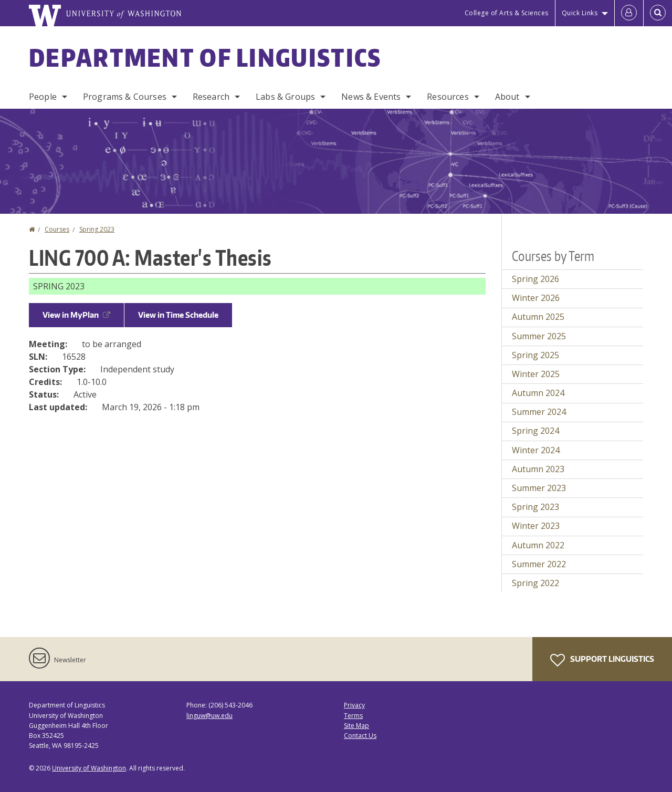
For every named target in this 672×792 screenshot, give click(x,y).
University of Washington (89, 768)
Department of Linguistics (205, 57)
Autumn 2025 (538, 317)
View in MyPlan (76, 315)
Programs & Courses (125, 97)
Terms (353, 716)
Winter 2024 (536, 450)
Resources (448, 97)
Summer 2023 (539, 488)
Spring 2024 (535, 431)
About (507, 97)
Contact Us (360, 736)
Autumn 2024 (538, 393)
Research (211, 97)
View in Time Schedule (178, 315)
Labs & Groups (285, 97)
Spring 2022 (535, 583)
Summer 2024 (539, 412)
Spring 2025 (535, 355)
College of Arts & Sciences (507, 13)
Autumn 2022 (538, 545)
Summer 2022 (539, 564)
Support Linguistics (602, 660)
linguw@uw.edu (209, 716)
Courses (57, 229)
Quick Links (580, 13)
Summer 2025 (539, 336)
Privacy (354, 705)
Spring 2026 (535, 279)
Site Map (356, 726)
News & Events (371, 97)
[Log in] (629, 13)
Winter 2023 (536, 526)
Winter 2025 (536, 374)
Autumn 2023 (538, 469)
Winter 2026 (536, 298)
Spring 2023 (97, 229)
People (43, 97)
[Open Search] (658, 13)
